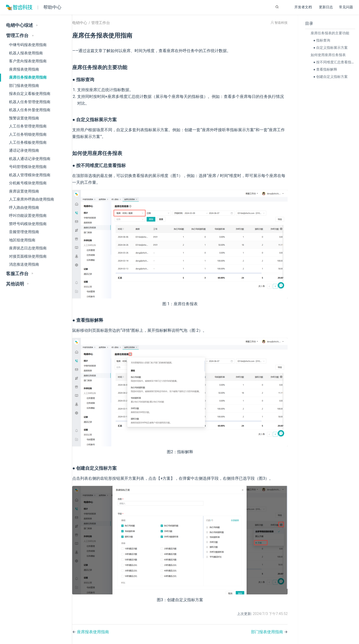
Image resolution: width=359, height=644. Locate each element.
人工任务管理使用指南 (28, 126)
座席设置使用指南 (24, 191)
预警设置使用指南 (24, 118)
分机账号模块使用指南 (28, 183)
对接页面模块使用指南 (28, 256)
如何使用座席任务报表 (327, 55)
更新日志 (326, 7)
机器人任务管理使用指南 (30, 102)
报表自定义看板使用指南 (30, 94)
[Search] (261, 7)
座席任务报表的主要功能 (329, 33)
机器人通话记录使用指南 (30, 159)
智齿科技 (280, 28)
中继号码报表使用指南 (28, 45)
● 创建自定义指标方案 (329, 77)
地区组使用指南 (22, 240)
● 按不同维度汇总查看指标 (333, 62)
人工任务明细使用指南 (28, 134)
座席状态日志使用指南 (28, 248)
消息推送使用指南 (24, 264)
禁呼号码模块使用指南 (28, 224)
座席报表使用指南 (24, 69)
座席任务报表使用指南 (28, 77)
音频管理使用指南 (24, 232)
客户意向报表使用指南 (28, 61)
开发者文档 (304, 8)
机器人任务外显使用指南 (30, 110)
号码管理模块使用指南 (28, 167)
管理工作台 (114, 29)
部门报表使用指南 (24, 86)
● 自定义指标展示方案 (329, 48)
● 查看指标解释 (324, 69)
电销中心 (93, 29)
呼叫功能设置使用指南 (28, 216)
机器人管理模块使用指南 (30, 175)
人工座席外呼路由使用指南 (32, 199)
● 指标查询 (320, 40)
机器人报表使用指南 (26, 53)
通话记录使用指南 (24, 150)
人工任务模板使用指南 (28, 142)
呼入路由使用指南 (24, 208)
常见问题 (346, 7)
